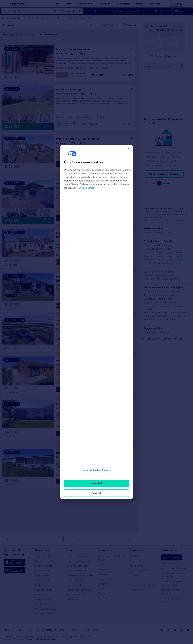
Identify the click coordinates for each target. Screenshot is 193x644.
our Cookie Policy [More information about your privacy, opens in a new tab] (86, 188)
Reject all (97, 493)
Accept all (97, 483)
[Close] (129, 148)
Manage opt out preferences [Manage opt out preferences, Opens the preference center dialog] (96, 470)
